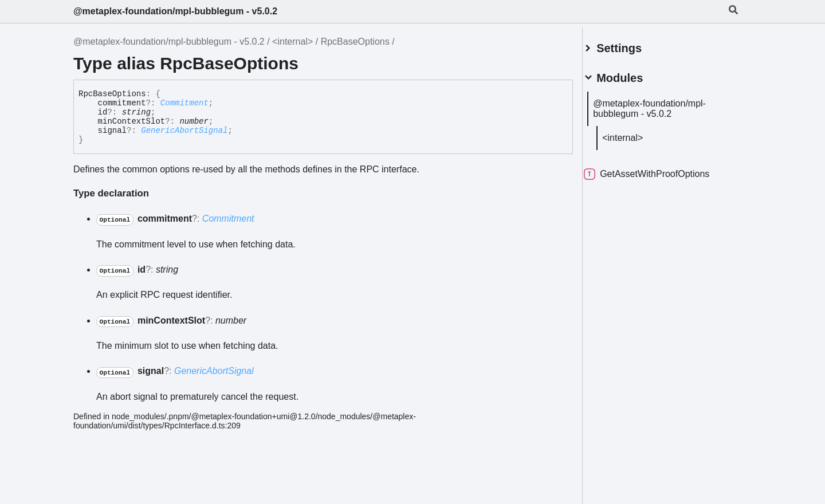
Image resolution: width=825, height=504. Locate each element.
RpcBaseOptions (355, 42)
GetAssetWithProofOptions (660, 170)
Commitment (184, 103)
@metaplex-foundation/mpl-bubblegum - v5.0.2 (175, 11)
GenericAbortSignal (184, 131)
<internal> (292, 42)
